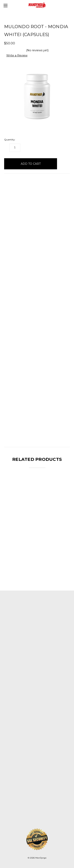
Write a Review (17, 55)
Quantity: (10, 140)
